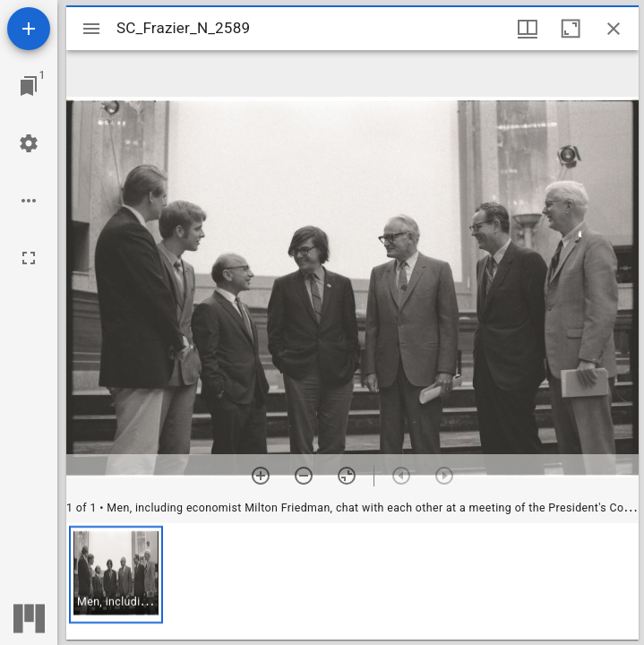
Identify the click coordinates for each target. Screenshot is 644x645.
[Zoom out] (304, 476)
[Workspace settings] (29, 143)
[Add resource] (29, 29)
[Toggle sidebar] (91, 29)
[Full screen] (29, 258)
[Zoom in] (261, 476)
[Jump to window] (29, 86)
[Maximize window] (571, 29)
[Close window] (614, 29)
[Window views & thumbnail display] (528, 29)
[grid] (352, 581)
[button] (116, 575)
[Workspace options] (29, 201)
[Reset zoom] (347, 476)
